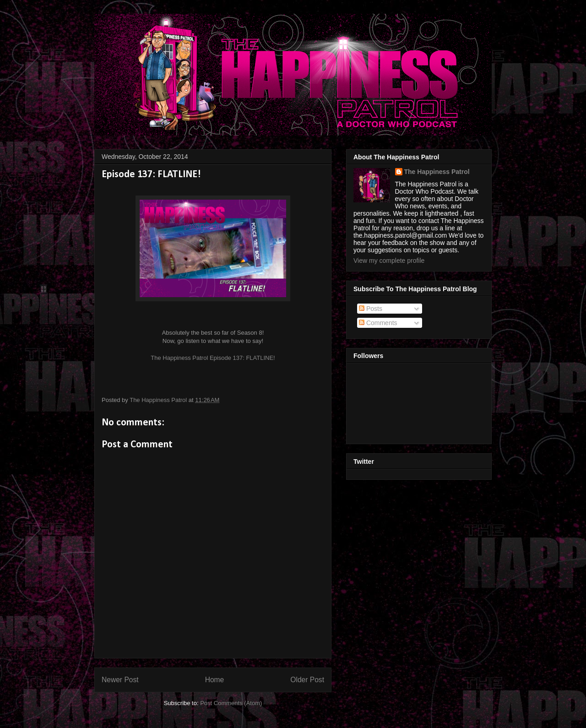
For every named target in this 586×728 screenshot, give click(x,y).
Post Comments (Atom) (231, 703)
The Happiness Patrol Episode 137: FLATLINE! (213, 358)
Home (215, 680)
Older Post (307, 680)
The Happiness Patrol (437, 172)
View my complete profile (389, 261)
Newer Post (120, 680)
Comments (378, 323)
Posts (371, 309)
